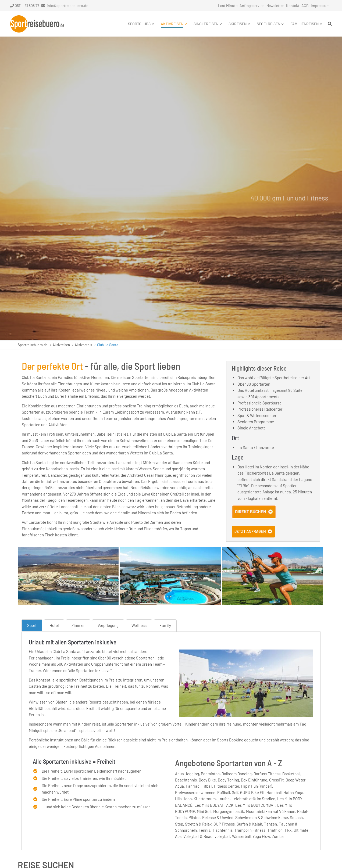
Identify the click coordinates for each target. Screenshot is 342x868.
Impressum (320, 6)
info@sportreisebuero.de (67, 6)
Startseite (37, 24)
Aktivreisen (61, 345)
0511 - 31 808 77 (25, 6)
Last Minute (228, 6)
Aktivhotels (83, 345)
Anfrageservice (252, 6)
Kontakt (293, 6)
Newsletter (275, 6)
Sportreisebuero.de (33, 345)
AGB (305, 6)
